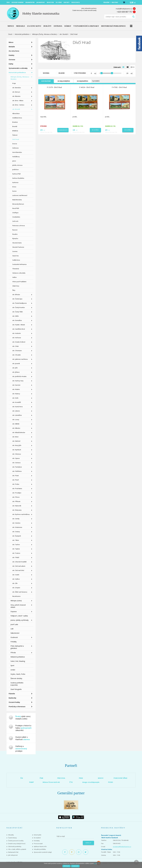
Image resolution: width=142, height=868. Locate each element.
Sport (12, 665)
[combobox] (133, 67)
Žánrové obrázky (16, 678)
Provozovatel (38, 844)
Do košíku (95, 130)
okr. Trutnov (16, 553)
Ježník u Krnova (17, 165)
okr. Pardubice (17, 467)
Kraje (14, 83)
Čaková (15, 135)
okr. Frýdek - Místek (19, 325)
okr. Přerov (16, 497)
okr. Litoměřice (17, 415)
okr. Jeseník (16, 363)
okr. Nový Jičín (17, 445)
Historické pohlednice (22, 34)
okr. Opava (16, 458)
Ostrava (12, 59)
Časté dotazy (12, 838)
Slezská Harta (17, 243)
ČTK (71, 782)
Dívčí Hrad (16, 139)
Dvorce (15, 144)
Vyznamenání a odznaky (18, 68)
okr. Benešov (17, 88)
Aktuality (11, 835)
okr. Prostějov (17, 493)
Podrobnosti (63, 130)
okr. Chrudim (17, 355)
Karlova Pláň (17, 174)
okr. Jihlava (16, 372)
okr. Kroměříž (17, 402)
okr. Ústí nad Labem (19, 566)
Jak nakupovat (13, 855)
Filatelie (12, 694)
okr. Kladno (16, 389)
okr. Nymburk (17, 450)
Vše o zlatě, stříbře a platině (17, 849)
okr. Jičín (15, 368)
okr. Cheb (15, 346)
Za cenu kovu (14, 51)
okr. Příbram (16, 501)
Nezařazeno (16, 596)
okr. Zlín (15, 583)
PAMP (31, 782)
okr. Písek (16, 476)
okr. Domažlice (17, 320)
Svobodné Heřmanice (19, 264)
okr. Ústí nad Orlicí (18, 570)
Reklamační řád (13, 852)
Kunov (14, 191)
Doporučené (46, 81)
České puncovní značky (16, 841)
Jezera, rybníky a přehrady (20, 620)
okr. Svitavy (16, 532)
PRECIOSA (61, 778)
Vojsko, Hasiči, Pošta (18, 674)
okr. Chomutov (17, 351)
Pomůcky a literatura (17, 706)
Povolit (66, 866)
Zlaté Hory (16, 286)
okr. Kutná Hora (17, 407)
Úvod (10, 34)
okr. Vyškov (16, 579)
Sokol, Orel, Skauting (18, 661)
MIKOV (101, 778)
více (95, 863)
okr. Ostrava (16, 463)
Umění (13, 670)
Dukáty (12, 55)
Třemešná (16, 269)
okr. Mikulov (16, 428)
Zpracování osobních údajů (43, 852)
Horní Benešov (17, 152)
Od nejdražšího (83, 81)
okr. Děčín (16, 316)
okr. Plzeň (16, 480)
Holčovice (15, 148)
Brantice (15, 122)
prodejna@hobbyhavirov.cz (122, 847)
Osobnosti (14, 637)
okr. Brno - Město (18, 101)
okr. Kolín (15, 398)
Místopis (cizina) (16, 601)
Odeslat (88, 843)
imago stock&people (91, 782)
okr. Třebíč (16, 557)
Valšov (15, 277)
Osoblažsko (16, 217)
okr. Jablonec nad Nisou (20, 359)
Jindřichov (16, 170)
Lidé (12, 629)
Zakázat (75, 866)
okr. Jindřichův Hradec (19, 376)
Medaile (12, 47)
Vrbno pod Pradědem (19, 282)
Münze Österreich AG (51, 782)
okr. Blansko (16, 96)
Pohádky (14, 642)
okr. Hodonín (17, 333)
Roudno (15, 234)
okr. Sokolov (16, 523)
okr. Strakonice (17, 527)
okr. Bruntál (64, 34)
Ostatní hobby (14, 702)
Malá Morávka (17, 200)
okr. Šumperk (17, 536)
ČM (22, 778)
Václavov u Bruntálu (19, 273)
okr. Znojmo (16, 588)
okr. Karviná (16, 385)
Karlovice (15, 182)
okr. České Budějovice (20, 303)
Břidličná (15, 131)
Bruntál (15, 126)
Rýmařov (15, 238)
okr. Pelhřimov (17, 471)
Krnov (14, 187)
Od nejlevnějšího (64, 81)
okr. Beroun (16, 92)
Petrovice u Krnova (19, 226)
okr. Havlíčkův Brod (19, 329)
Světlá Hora (16, 260)
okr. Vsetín (16, 575)
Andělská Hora (17, 118)
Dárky (11, 64)
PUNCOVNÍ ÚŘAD (120, 778)
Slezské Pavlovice (18, 247)
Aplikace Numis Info (40, 847)
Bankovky (12, 698)
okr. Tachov (16, 545)
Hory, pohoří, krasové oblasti (18, 606)
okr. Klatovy (16, 394)
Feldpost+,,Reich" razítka (19, 616)
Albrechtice (16, 113)
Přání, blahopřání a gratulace (17, 647)
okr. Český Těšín (18, 312)
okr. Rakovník (17, 506)
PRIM (81, 778)
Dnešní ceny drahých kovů (17, 844)
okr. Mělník (16, 424)
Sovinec (15, 251)
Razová (15, 230)
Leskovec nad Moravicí (20, 195)
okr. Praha (16, 484)
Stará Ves (16, 256)
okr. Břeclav (16, 295)
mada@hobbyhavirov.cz (124, 9)
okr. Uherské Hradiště (19, 562)
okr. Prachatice (17, 488)
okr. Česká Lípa (17, 299)
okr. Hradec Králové (19, 342)
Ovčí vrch (15, 221)
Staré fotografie (16, 689)
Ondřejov (15, 213)
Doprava (14, 611)
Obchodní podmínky (15, 847)
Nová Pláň (16, 208)
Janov (14, 161)
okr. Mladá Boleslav (19, 432)
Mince (11, 42)
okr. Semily (16, 519)
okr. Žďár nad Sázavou (20, 592)
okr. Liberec (16, 411)
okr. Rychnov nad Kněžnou (21, 514)
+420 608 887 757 (125, 12)
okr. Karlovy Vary (18, 381)
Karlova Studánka (18, 178)
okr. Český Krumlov (19, 307)
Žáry (14, 290)
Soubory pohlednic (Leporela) (17, 684)
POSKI (111, 782)
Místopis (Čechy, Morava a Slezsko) (45, 34)
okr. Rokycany (17, 510)
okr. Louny (16, 420)
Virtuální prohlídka (40, 849)
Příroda (13, 653)
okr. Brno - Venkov (18, 105)
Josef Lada (14, 624)
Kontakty (37, 841)
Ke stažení (37, 838)
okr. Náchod (16, 441)
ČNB (41, 778)
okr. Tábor (16, 540)
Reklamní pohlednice (18, 657)
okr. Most (15, 437)
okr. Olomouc (17, 454)
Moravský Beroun (18, 204)
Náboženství (15, 633)
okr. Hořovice (17, 338)
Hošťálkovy (16, 157)
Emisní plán (38, 835)
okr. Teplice (16, 549)
